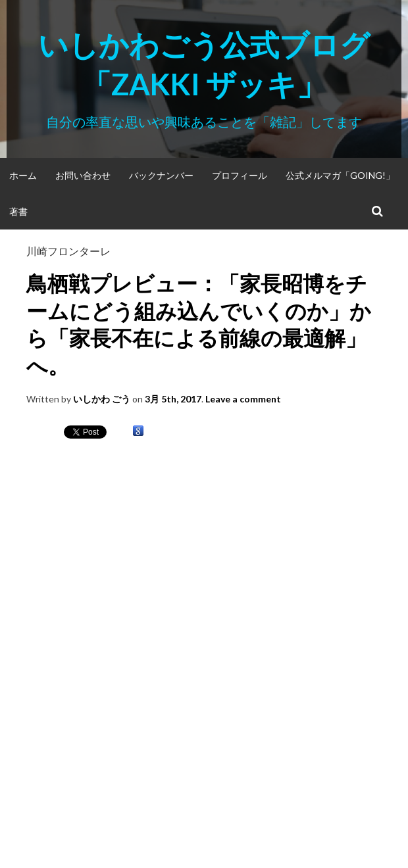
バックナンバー (161, 175)
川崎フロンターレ (68, 251)
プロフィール (240, 175)
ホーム (23, 175)
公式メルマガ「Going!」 (340, 175)
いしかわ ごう (102, 399)
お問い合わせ (83, 175)
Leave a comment (243, 399)
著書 (18, 211)
